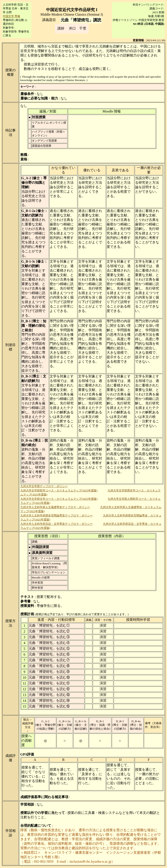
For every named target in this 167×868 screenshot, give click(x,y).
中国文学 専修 (11, 16)
